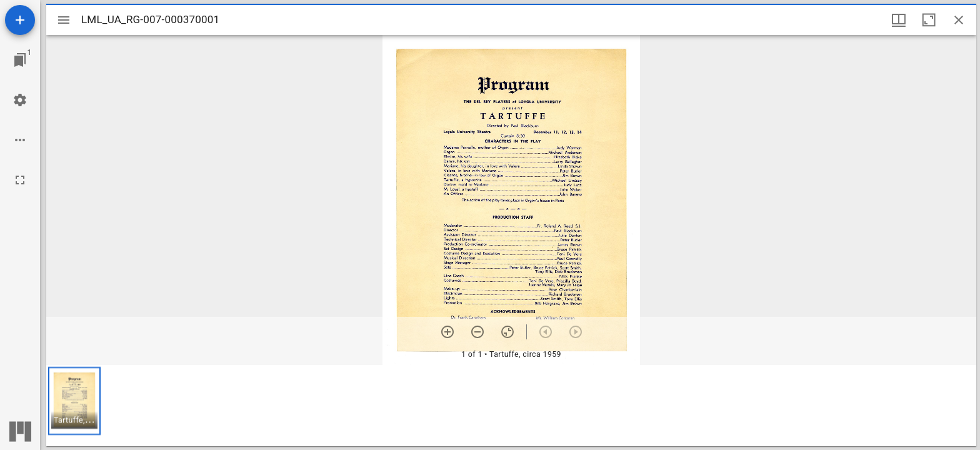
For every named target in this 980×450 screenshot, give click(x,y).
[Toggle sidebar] (64, 20)
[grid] (511, 406)
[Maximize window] (929, 20)
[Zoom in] (447, 332)
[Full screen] (20, 180)
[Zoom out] (477, 332)
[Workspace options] (20, 140)
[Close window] (959, 20)
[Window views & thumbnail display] (899, 20)
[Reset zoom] (507, 332)
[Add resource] (20, 20)
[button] (74, 401)
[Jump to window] (20, 60)
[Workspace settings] (20, 100)
